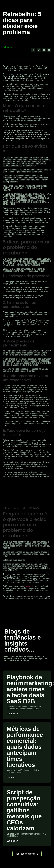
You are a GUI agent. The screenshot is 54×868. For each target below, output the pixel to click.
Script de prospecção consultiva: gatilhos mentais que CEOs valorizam (24, 810)
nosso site (30, 586)
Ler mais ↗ (12, 714)
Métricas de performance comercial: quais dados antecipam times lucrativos (25, 747)
